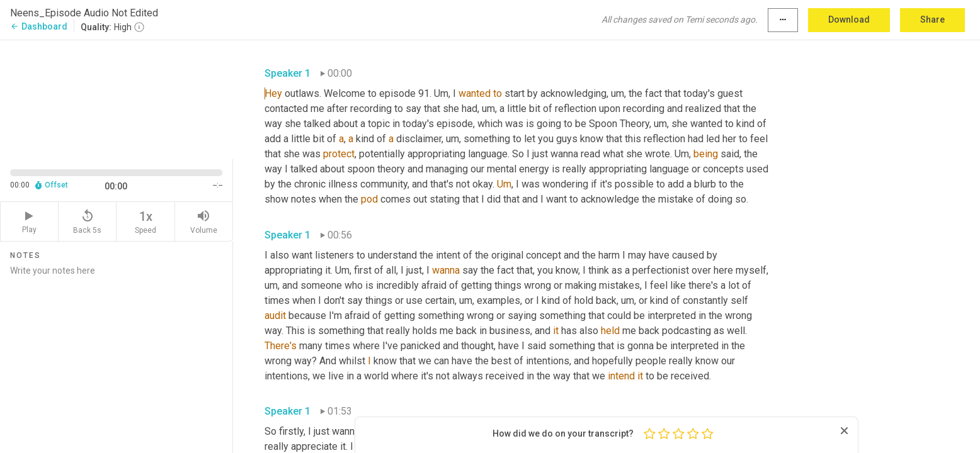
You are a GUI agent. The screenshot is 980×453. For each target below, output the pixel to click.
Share (932, 20)
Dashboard (39, 26)
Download (849, 20)
